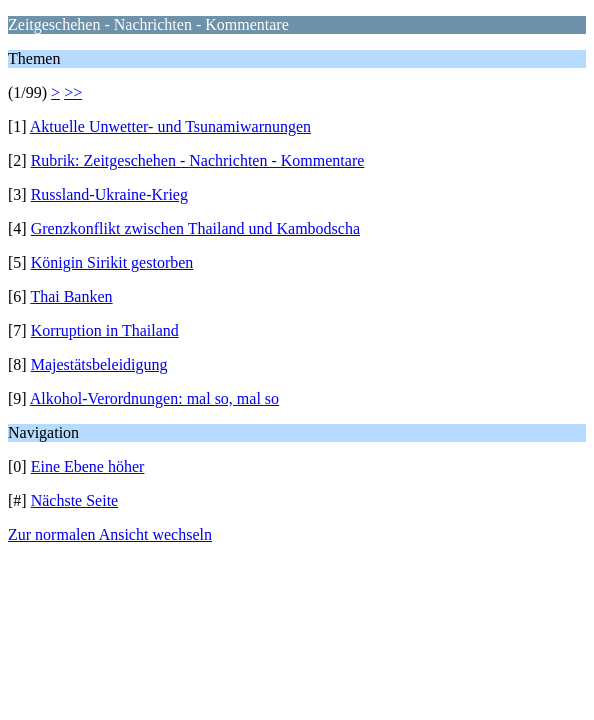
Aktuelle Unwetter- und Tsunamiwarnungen (170, 126)
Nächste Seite (75, 500)
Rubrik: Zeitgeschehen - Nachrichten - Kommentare (198, 160)
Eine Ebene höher (88, 466)
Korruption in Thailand (105, 330)
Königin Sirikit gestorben (112, 262)
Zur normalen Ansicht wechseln (110, 534)
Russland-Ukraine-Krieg (109, 194)
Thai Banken (71, 296)
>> (73, 92)
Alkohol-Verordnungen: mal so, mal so (154, 398)
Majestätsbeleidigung (99, 364)
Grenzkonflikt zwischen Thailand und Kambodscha (195, 228)
